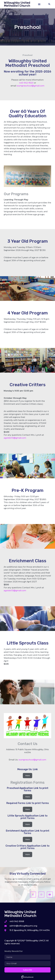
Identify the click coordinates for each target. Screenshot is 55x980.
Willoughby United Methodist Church (17, 4)
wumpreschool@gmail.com (31, 86)
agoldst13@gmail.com (15, 438)
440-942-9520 (26, 83)
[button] (39, 4)
